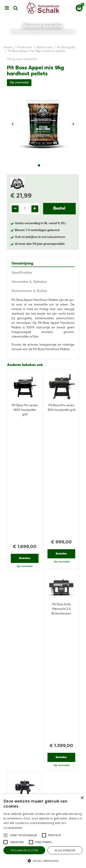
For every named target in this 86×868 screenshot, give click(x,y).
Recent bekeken (20, 547)
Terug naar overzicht (22, 59)
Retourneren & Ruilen (29, 291)
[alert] (43, 831)
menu (7, 8)
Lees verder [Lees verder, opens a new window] (31, 828)
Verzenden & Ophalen (29, 282)
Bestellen (25, 440)
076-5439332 (45, 717)
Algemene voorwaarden (43, 788)
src (16, 8)
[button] (23, 835)
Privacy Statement (43, 793)
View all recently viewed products (31, 640)
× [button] (82, 798)
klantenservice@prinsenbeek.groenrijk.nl (45, 722)
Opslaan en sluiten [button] (24, 850)
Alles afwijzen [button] (65, 850)
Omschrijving (22, 264)
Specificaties (22, 273)
